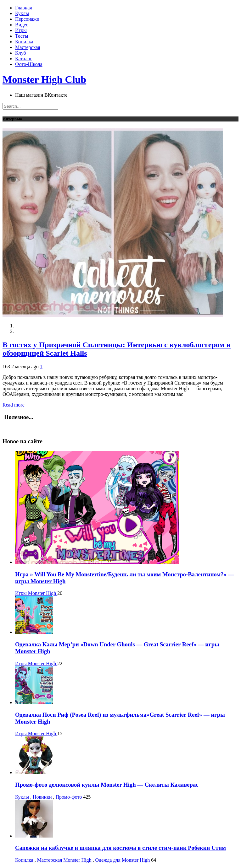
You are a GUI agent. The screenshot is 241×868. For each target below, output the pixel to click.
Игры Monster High (36, 593)
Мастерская (28, 47)
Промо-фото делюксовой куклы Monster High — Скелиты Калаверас (107, 785)
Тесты (22, 36)
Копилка (24, 42)
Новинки (43, 797)
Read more (14, 405)
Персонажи (27, 19)
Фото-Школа (29, 64)
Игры (21, 30)
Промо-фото (70, 797)
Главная (24, 8)
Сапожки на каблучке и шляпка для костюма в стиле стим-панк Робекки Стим (120, 848)
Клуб (21, 53)
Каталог (24, 59)
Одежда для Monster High (123, 860)
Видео (22, 25)
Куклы (22, 13)
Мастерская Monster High (65, 860)
